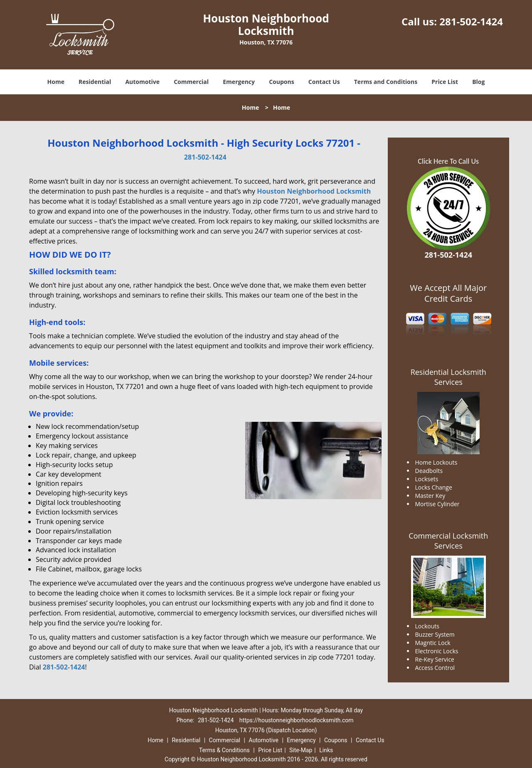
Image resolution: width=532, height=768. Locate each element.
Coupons (281, 82)
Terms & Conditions (224, 750)
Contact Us (324, 82)
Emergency (239, 82)
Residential (95, 82)
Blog (478, 82)
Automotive (142, 82)
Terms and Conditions (386, 82)
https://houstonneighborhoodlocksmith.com (297, 720)
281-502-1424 (471, 21)
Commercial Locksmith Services (448, 541)
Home (56, 82)
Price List (445, 82)
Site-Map (301, 750)
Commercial (191, 82)
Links (326, 750)
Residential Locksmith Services (448, 377)
